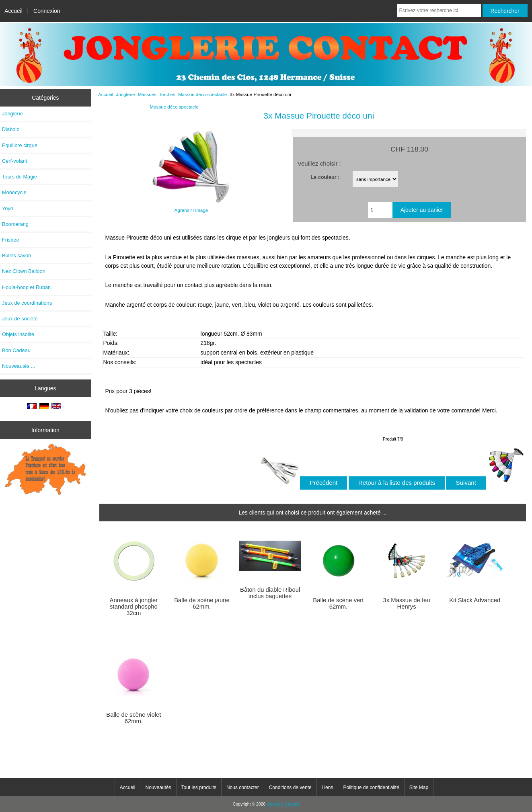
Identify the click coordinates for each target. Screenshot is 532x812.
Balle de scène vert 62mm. (338, 603)
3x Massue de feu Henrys (407, 603)
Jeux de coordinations (27, 303)
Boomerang (15, 224)
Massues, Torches (157, 94)
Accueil (13, 11)
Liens (328, 787)
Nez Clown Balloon (24, 271)
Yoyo (8, 208)
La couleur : (325, 177)
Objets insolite (18, 334)
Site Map (419, 787)
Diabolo (11, 129)
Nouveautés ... (18, 366)
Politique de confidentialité (371, 787)
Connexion (47, 11)
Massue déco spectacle (202, 94)
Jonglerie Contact (283, 804)
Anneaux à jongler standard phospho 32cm (134, 607)
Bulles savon (16, 255)
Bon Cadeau (16, 350)
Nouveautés (158, 787)
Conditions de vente (290, 787)
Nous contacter (243, 787)
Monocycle (14, 192)
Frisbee (11, 240)
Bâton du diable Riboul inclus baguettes (270, 593)
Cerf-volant (14, 161)
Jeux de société (20, 319)
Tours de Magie (20, 177)
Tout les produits (199, 787)
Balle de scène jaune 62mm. (202, 603)
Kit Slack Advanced (475, 600)
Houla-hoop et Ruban (26, 287)
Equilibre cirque (20, 145)
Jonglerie (125, 94)
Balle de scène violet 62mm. (134, 718)
